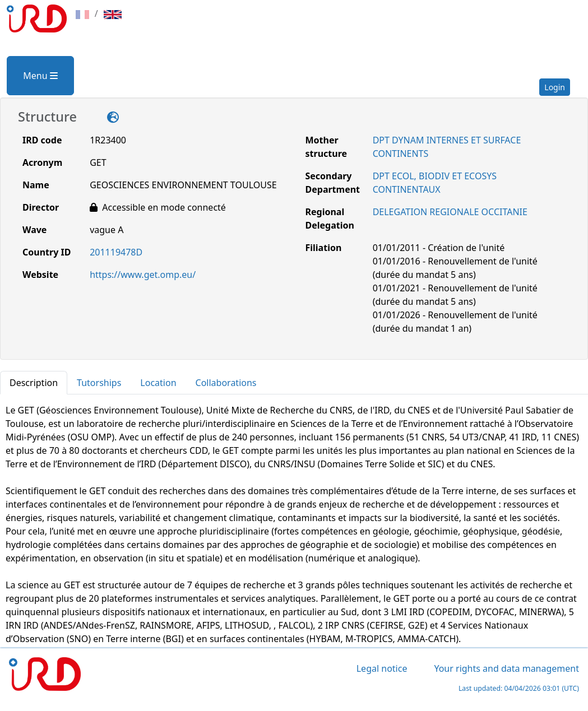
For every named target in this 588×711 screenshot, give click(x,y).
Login (555, 87)
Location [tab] (158, 383)
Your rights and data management (506, 668)
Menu (40, 76)
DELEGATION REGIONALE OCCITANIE (450, 212)
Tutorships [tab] (99, 383)
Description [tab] (34, 383)
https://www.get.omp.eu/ (143, 275)
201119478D (116, 252)
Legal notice (382, 668)
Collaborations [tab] (226, 383)
